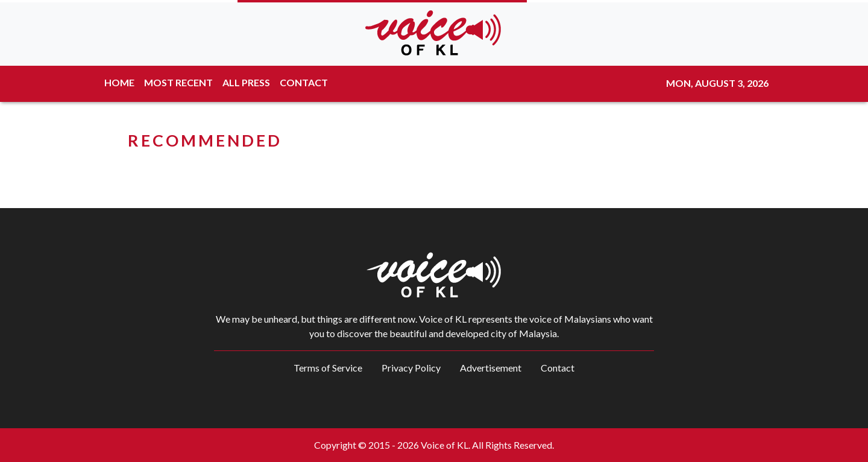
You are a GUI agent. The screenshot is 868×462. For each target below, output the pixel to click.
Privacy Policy (411, 368)
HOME (119, 82)
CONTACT (304, 82)
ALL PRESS (246, 82)
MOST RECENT (178, 82)
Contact (558, 368)
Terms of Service (328, 368)
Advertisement (491, 368)
